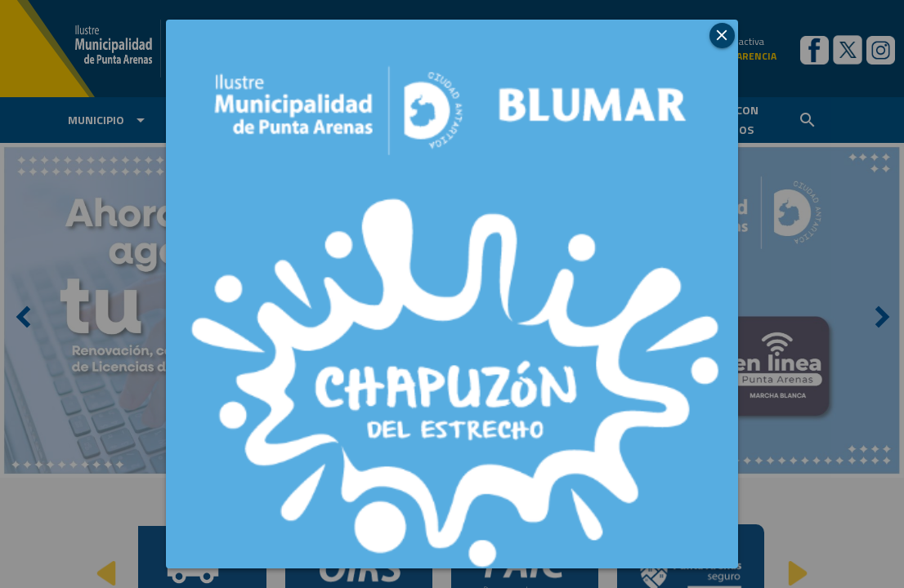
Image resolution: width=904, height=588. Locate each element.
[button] (722, 36)
